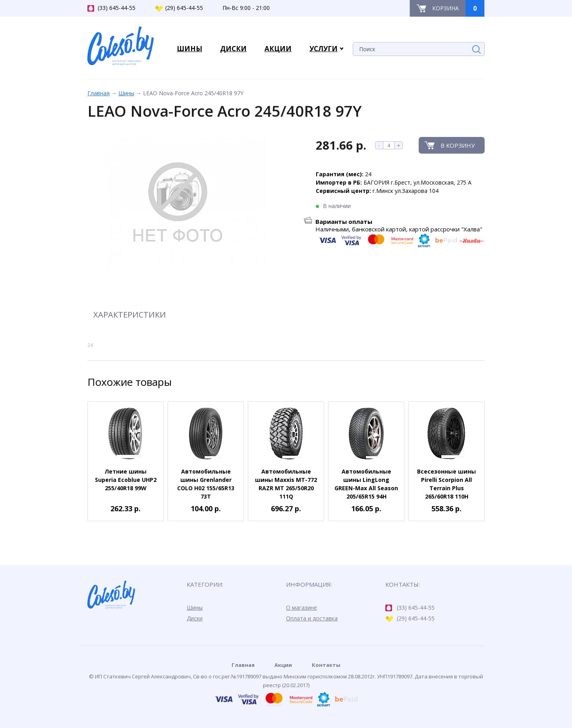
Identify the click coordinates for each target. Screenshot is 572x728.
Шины (126, 93)
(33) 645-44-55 (111, 8)
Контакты (326, 665)
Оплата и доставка (312, 618)
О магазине (301, 608)
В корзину (458, 145)
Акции (283, 665)
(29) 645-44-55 (179, 8)
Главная (99, 93)
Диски (195, 618)
